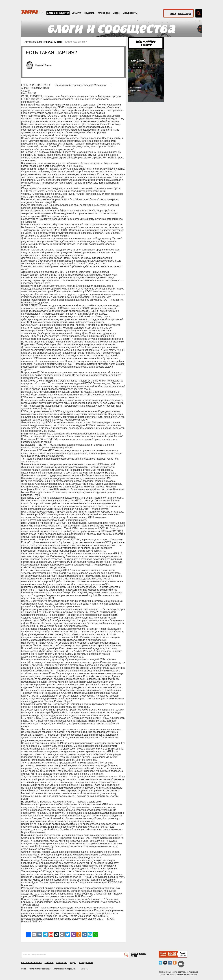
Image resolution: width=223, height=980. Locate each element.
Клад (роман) (138, 60)
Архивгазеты (183, 954)
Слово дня (104, 13)
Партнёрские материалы (64, 969)
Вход (173, 13)
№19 (172, 954)
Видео (116, 13)
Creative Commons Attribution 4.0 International (178, 975)
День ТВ (84, 969)
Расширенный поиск (139, 955)
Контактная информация (40, 969)
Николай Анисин (53, 42)
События (76, 13)
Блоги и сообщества (58, 13)
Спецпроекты (130, 13)
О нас (24, 969)
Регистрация (184, 13)
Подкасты (90, 13)
